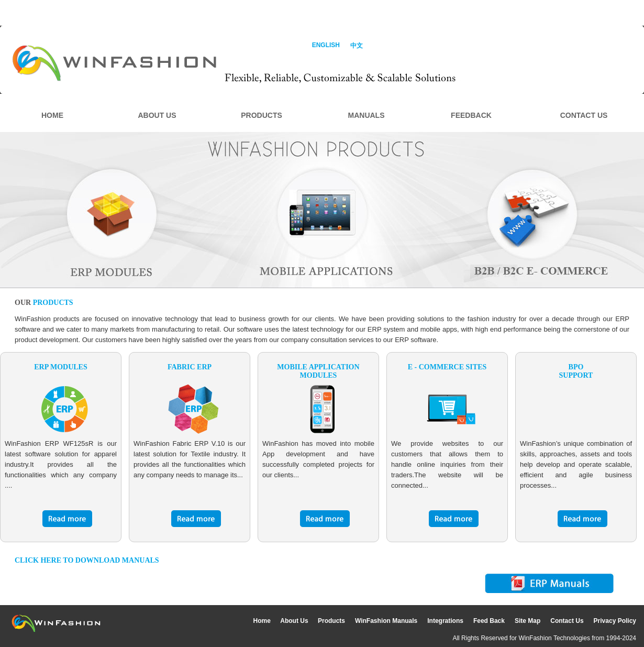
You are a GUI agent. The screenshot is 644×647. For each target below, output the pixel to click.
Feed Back (489, 621)
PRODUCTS (262, 115)
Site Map (528, 621)
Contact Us (567, 621)
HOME (52, 115)
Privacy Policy (615, 621)
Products (331, 621)
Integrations (445, 621)
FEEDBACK (471, 115)
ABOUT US (157, 115)
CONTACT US (584, 115)
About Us (295, 621)
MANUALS (367, 115)
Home (263, 621)
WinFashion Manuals (386, 621)
